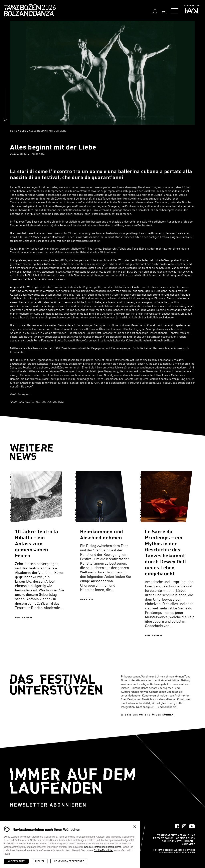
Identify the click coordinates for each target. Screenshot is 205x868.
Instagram (184, 826)
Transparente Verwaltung (176, 835)
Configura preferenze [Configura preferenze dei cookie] (69, 861)
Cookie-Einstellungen (177, 841)
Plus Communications (184, 850)
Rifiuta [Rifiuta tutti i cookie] (40, 861)
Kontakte (188, 844)
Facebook (177, 826)
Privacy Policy (163, 838)
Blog (23, 131)
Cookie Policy (186, 838)
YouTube (192, 826)
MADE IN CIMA (188, 852)
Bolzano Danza (48, 8)
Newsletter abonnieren (48, 805)
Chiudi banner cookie (135, 827)
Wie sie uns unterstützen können (147, 714)
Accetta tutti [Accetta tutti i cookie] (17, 861)
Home (14, 131)
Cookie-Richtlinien (104, 850)
